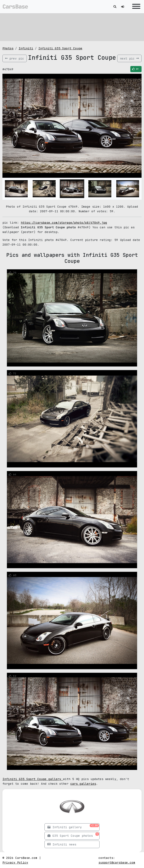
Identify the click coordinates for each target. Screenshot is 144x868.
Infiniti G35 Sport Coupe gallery (33, 779)
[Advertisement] (72, 26)
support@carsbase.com (117, 862)
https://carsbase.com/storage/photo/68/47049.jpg (64, 223)
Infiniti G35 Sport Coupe (60, 48)
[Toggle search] (115, 7)
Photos (8, 48)
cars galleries (83, 784)
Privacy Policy (15, 862)
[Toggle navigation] (135, 7)
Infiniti (26, 48)
